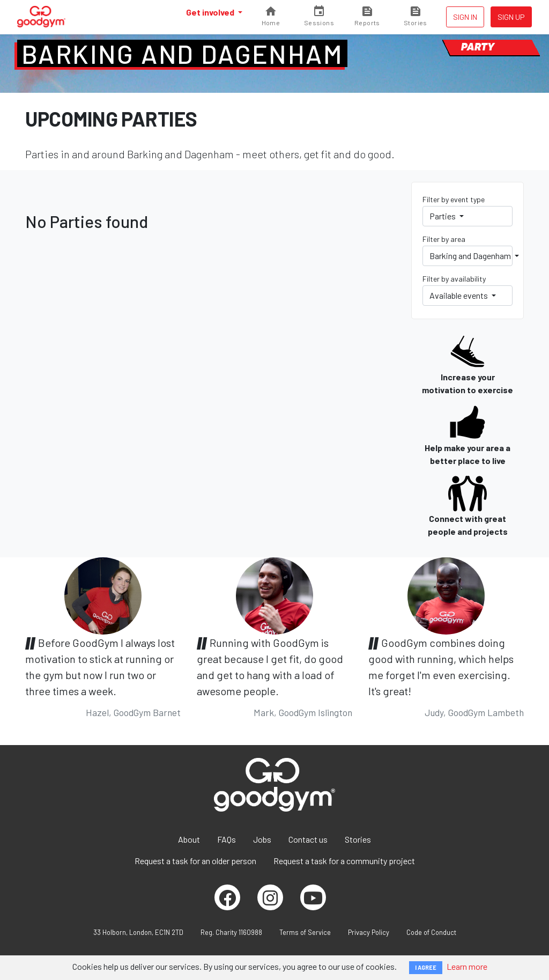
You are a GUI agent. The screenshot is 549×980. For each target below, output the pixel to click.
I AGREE (426, 967)
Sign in (465, 17)
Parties (443, 216)
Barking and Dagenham (182, 54)
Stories (358, 839)
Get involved (211, 12)
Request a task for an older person (195, 861)
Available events (459, 295)
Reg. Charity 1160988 (231, 932)
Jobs (262, 839)
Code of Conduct (431, 932)
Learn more (467, 966)
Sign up (511, 17)
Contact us (308, 839)
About (189, 839)
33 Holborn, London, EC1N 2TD (138, 932)
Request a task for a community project (344, 861)
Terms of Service (305, 932)
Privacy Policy (369, 932)
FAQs (227, 839)
